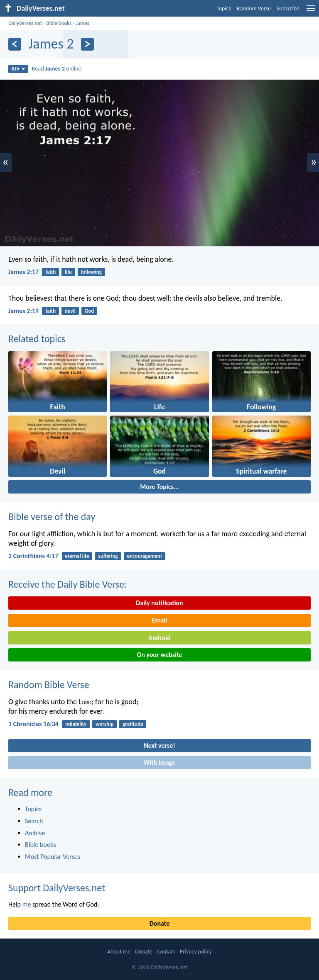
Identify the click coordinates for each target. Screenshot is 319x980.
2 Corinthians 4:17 (33, 556)
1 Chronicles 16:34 (33, 724)
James (82, 23)
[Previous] (15, 44)
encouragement (145, 556)
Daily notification (159, 603)
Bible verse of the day (52, 517)
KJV (18, 69)
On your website (160, 655)
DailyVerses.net (25, 23)
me (27, 904)
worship (104, 724)
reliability (76, 724)
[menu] (311, 11)
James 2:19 (23, 311)
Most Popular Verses (53, 857)
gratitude (133, 724)
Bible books (59, 23)
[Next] (87, 44)
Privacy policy (196, 952)
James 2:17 (23, 272)
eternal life (77, 556)
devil (70, 311)
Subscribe (288, 9)
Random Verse (254, 9)
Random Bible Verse (49, 685)
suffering (108, 556)
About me (119, 952)
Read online (57, 68)
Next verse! (159, 745)
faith (50, 272)
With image (160, 762)
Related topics (37, 339)
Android (159, 638)
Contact (166, 952)
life (68, 272)
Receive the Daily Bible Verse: (68, 584)
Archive (35, 833)
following (91, 272)
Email (160, 620)
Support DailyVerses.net (57, 888)
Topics (224, 9)
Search (34, 821)
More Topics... (159, 487)
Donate (159, 923)
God (89, 311)
